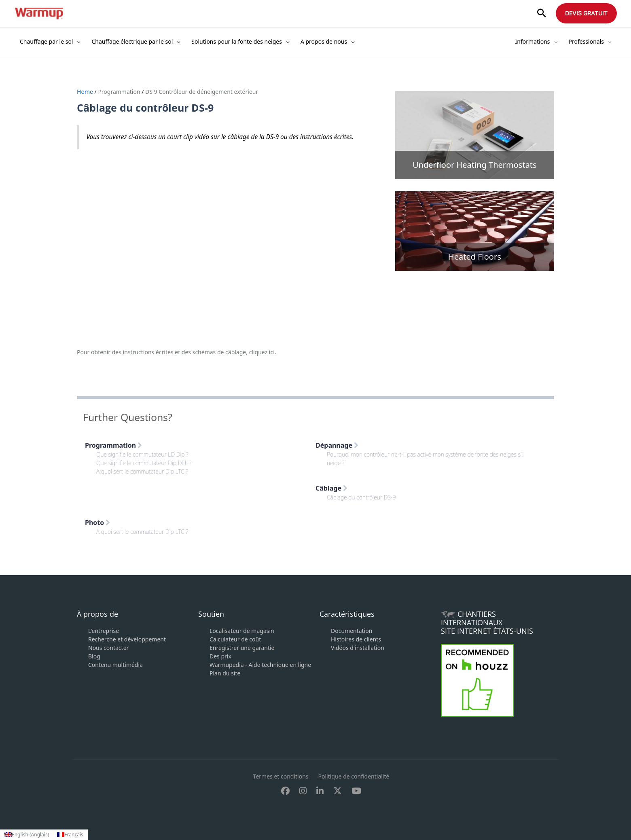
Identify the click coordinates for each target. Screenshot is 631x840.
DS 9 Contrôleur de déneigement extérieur (202, 92)
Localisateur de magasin (242, 631)
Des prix (220, 656)
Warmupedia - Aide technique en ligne (260, 665)
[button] (542, 14)
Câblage (331, 488)
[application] (76, 42)
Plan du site (225, 673)
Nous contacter (108, 648)
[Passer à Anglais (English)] (27, 835)
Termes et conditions (281, 776)
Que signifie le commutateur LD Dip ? (142, 454)
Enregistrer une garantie (242, 648)
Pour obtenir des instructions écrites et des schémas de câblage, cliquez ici (176, 352)
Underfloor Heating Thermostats (475, 165)
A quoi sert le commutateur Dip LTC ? (142, 471)
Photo (97, 523)
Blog (94, 656)
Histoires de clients (356, 639)
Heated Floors (475, 257)
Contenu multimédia (115, 665)
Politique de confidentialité (354, 776)
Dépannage (337, 445)
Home (86, 92)
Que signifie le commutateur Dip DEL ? (144, 463)
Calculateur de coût (235, 639)
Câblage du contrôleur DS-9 (361, 497)
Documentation (351, 631)
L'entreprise (104, 631)
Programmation (119, 92)
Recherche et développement (127, 639)
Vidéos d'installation (358, 648)
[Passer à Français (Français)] (70, 835)
